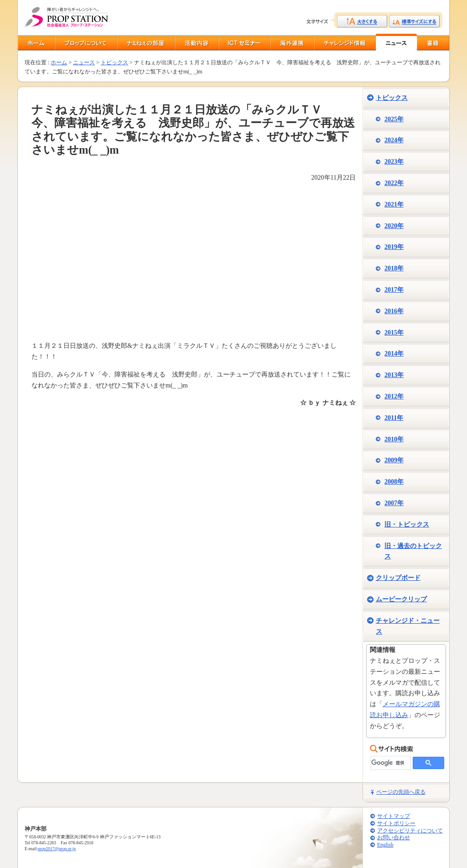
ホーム (59, 62)
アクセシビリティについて (410, 831)
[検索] (390, 763)
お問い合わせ (394, 838)
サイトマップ (394, 816)
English (385, 845)
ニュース (84, 62)
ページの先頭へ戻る (401, 792)
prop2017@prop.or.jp (57, 849)
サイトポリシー (396, 824)
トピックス (114, 62)
